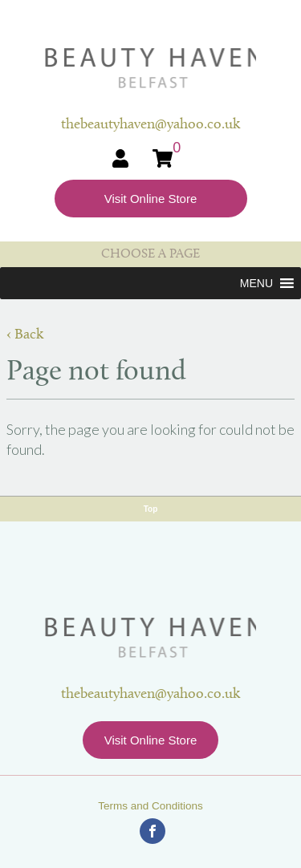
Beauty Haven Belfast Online (150, 68)
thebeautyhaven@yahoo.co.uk (150, 694)
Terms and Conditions (150, 806)
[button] (256, 283)
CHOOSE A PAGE (150, 254)
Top (151, 509)
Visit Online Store (151, 199)
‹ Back (25, 335)
